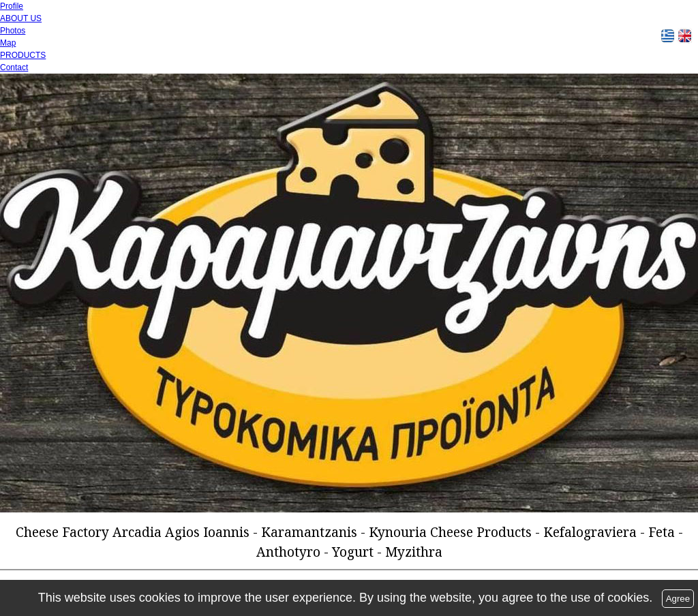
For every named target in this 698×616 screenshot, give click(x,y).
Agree (678, 599)
